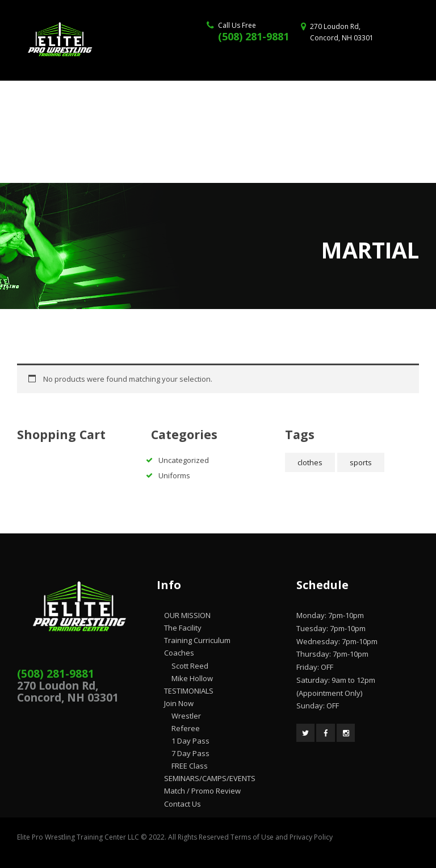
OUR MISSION (187, 615)
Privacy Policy (311, 837)
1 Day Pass (190, 741)
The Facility (183, 628)
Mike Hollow (192, 678)
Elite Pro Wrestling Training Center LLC (79, 837)
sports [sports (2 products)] (361, 462)
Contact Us (183, 804)
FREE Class (190, 766)
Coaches (179, 653)
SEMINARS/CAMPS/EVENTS (210, 778)
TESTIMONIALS (189, 691)
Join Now (179, 703)
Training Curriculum (197, 640)
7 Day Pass (190, 753)
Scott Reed (190, 666)
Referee (186, 728)
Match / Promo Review (202, 791)
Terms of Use (252, 837)
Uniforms (174, 475)
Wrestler (186, 716)
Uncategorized (184, 460)
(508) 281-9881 (253, 36)
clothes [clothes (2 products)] (310, 462)
